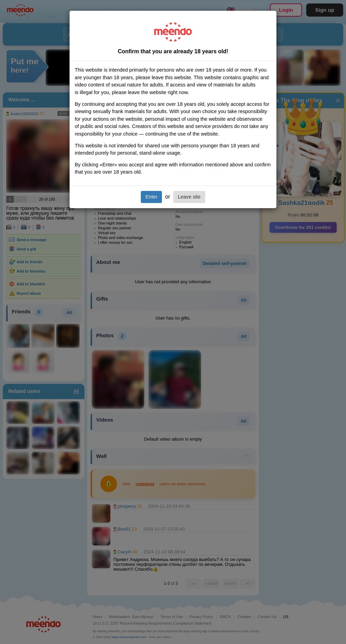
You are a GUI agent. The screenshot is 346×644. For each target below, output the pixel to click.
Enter (151, 197)
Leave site (189, 197)
